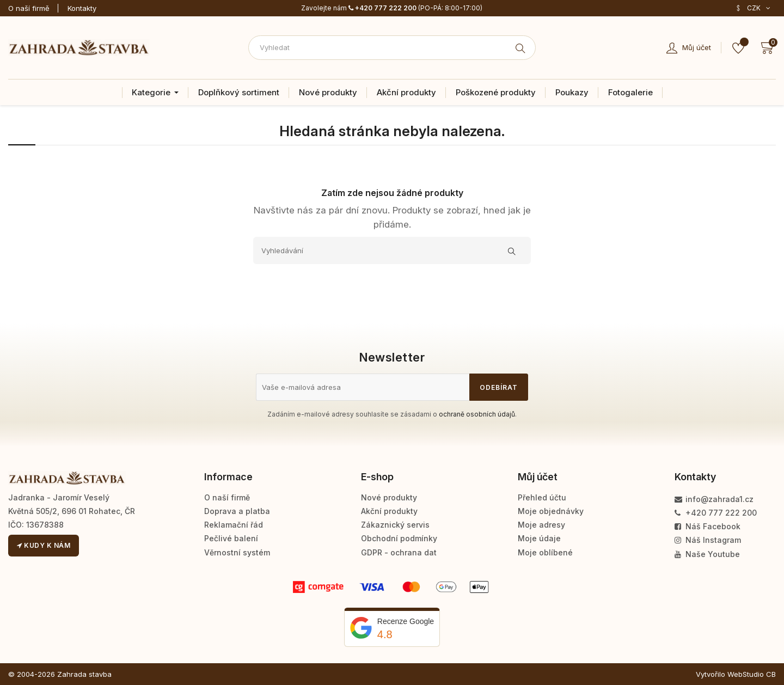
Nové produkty (389, 497)
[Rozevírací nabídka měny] (753, 8)
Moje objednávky (551, 511)
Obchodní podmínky (399, 538)
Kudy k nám (44, 545)
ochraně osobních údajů (477, 414)
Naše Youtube (707, 554)
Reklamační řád (234, 525)
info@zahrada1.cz (714, 499)
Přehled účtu (542, 497)
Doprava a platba (237, 511)
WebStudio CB (752, 674)
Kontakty (82, 8)
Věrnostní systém (237, 552)
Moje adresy (541, 525)
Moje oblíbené (545, 552)
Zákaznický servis (395, 525)
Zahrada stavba (84, 674)
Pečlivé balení (231, 538)
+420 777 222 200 (382, 8)
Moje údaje (539, 538)
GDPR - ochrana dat (399, 552)
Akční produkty (389, 511)
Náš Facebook (708, 526)
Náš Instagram (708, 540)
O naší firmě (29, 8)
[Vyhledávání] (392, 250)
